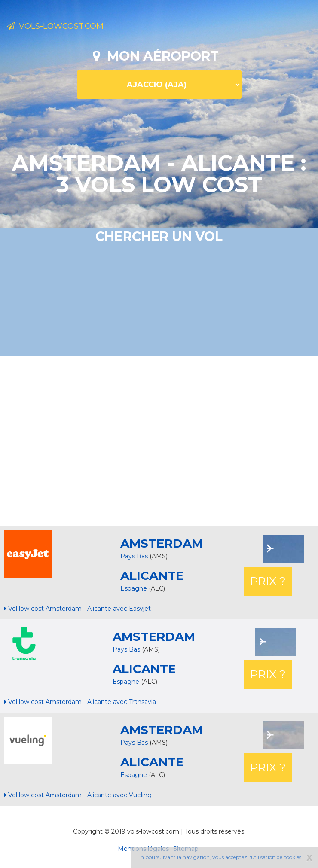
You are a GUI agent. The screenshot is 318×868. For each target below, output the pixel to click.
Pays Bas (134, 556)
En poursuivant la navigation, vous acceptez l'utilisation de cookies (219, 857)
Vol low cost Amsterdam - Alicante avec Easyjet (78, 609)
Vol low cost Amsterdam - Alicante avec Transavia (80, 702)
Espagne (135, 588)
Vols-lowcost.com (55, 26)
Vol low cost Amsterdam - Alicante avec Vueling (78, 795)
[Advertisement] (162, 440)
